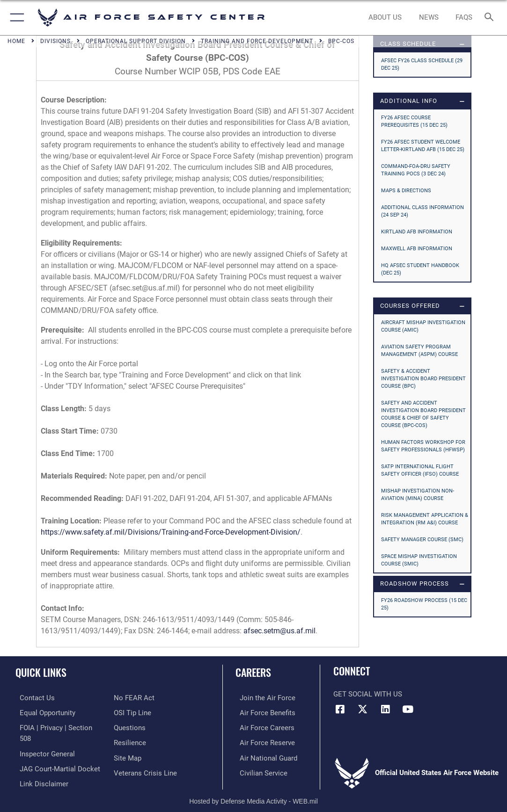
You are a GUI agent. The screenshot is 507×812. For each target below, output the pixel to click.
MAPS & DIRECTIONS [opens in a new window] (406, 191)
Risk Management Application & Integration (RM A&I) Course (425, 519)
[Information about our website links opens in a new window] (40, 770)
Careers (253, 672)
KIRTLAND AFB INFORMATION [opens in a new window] (417, 232)
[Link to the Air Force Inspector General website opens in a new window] (43, 741)
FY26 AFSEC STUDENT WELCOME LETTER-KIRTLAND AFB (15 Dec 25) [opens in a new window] (423, 146)
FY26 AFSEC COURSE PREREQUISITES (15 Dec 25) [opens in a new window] (414, 121)
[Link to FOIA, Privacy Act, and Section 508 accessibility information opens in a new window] (58, 726)
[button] (15, 18)
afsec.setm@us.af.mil (279, 631)
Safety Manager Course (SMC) (422, 540)
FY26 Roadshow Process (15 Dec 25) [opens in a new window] (424, 604)
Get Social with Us (368, 694)
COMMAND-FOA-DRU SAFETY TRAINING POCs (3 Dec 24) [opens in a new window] (416, 170)
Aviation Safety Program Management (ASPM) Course (419, 351)
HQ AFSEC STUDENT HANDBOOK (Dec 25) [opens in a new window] (420, 269)
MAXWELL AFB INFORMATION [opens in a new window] (417, 249)
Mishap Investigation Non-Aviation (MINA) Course (418, 495)
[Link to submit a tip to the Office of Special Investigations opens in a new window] (132, 712)
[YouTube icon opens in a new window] (408, 709)
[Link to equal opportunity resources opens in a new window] (43, 712)
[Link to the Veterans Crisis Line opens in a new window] (145, 770)
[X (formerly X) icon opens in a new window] (363, 709)
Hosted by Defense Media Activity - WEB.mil (254, 791)
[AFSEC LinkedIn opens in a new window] (385, 709)
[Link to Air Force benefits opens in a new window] (263, 712)
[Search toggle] (491, 18)
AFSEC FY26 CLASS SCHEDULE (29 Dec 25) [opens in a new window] (422, 64)
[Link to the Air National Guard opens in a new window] (264, 755)
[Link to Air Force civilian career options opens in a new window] (259, 770)
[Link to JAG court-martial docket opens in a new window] (56, 755)
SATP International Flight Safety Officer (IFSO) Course (420, 470)
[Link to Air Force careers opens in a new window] (263, 726)
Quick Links (41, 672)
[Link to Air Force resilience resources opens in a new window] (130, 741)
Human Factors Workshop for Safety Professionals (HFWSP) (423, 446)
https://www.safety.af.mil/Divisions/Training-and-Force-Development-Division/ (171, 532)
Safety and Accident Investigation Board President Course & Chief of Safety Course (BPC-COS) (423, 414)
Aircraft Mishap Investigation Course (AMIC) (423, 326)
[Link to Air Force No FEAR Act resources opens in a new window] (134, 697)
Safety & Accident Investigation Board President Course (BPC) (423, 379)
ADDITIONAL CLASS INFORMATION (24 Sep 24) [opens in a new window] (422, 211)
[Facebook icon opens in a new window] (340, 709)
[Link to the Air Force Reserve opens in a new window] (263, 741)
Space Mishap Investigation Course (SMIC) (419, 560)
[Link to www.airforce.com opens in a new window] (263, 697)
